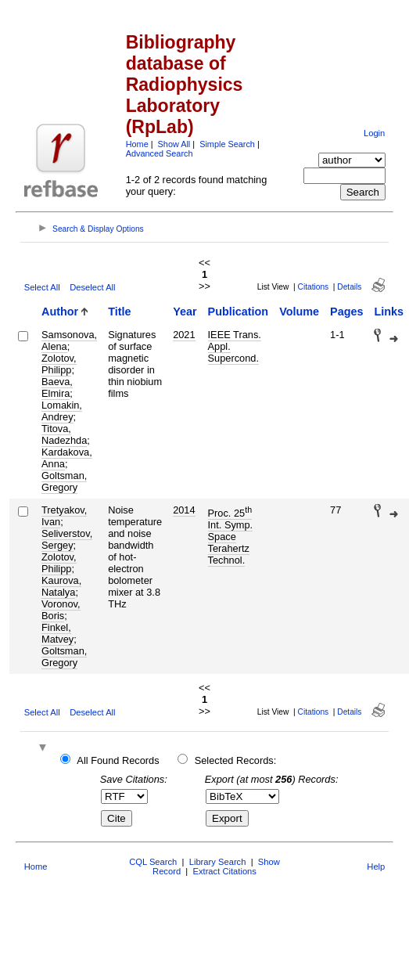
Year (185, 312)
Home (137, 144)
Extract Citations (224, 871)
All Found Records (118, 760)
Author (60, 312)
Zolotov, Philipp (59, 364)
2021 (184, 335)
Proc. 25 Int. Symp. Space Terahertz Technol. (231, 537)
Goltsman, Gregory (64, 481)
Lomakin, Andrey (62, 411)
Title (119, 312)
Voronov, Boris (61, 610)
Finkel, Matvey (57, 633)
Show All (174, 144)
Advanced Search (160, 153)
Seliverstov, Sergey (67, 539)
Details (349, 287)
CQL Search (153, 862)
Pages (346, 312)
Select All (42, 287)
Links (389, 312)
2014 (184, 510)
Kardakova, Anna (67, 458)
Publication (239, 312)
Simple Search (227, 144)
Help (376, 867)
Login (374, 133)
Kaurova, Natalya (61, 586)
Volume (299, 312)
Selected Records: (236, 760)
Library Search (218, 862)
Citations (314, 287)
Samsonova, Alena (69, 340)
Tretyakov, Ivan (64, 516)
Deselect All (92, 287)
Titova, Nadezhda (64, 434)
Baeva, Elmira (57, 387)
